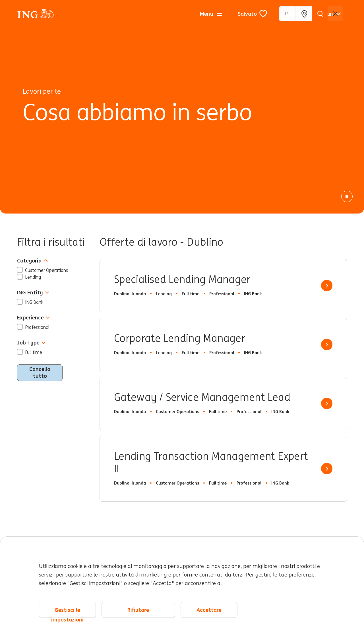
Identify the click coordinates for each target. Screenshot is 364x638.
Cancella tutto (40, 372)
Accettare (209, 610)
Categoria (32, 261)
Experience (34, 318)
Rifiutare (138, 610)
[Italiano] (329, 14)
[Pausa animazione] (347, 196)
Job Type (31, 343)
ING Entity (33, 293)
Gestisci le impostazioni (67, 612)
